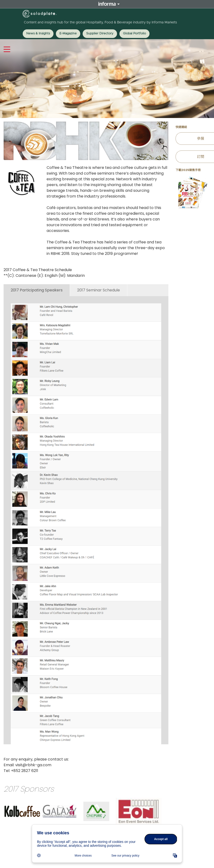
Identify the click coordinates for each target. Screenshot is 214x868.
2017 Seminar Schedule (99, 290)
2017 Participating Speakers (37, 290)
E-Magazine (68, 34)
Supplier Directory (100, 34)
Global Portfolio (134, 34)
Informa (107, 4)
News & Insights (38, 34)
